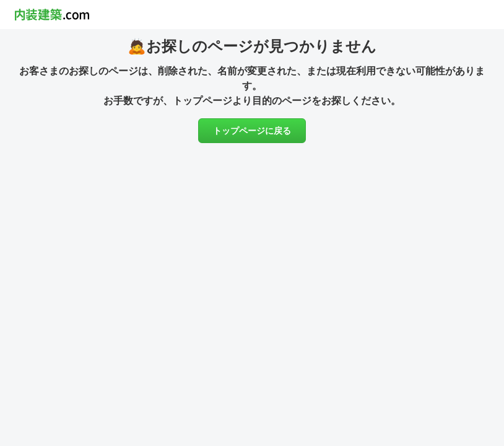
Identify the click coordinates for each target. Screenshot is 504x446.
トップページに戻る (252, 131)
